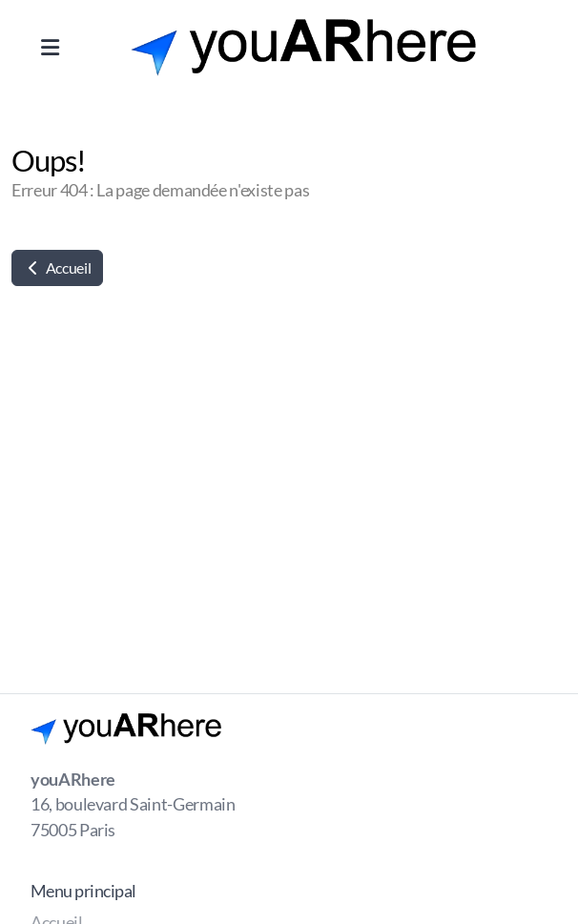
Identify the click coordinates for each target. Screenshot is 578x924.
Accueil (57, 267)
